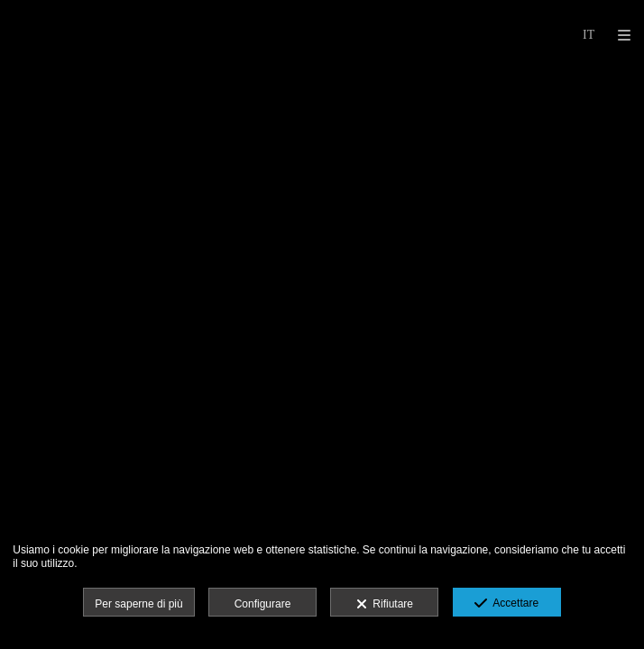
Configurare (263, 604)
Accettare (506, 604)
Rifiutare (385, 605)
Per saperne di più (138, 604)
